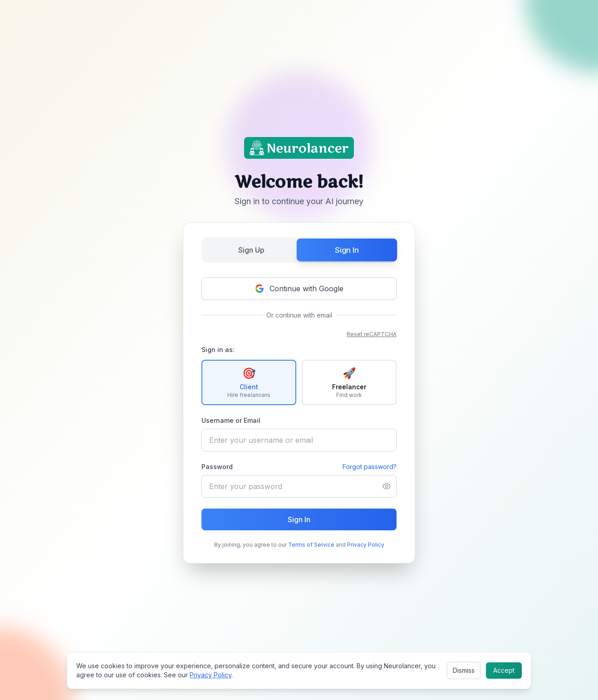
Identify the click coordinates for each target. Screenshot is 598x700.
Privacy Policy (366, 545)
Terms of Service (311, 545)
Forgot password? (370, 467)
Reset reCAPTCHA (372, 334)
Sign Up (251, 250)
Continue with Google (299, 289)
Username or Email (231, 420)
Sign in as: (218, 350)
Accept (504, 670)
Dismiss (464, 670)
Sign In (347, 250)
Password (217, 467)
